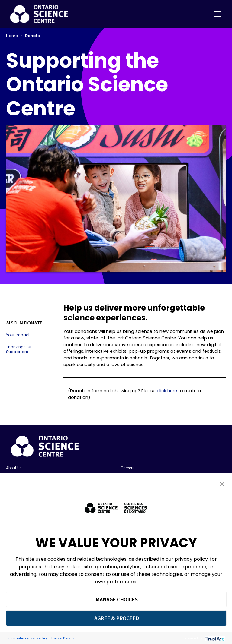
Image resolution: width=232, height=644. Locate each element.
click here (167, 391)
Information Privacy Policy (28, 638)
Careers (127, 468)
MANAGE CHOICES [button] (116, 600)
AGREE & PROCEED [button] (116, 618)
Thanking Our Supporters (19, 349)
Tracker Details (62, 638)
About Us (14, 468)
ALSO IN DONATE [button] (24, 323)
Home (12, 36)
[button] (222, 484)
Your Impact (18, 335)
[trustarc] (214, 638)
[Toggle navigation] (217, 14)
